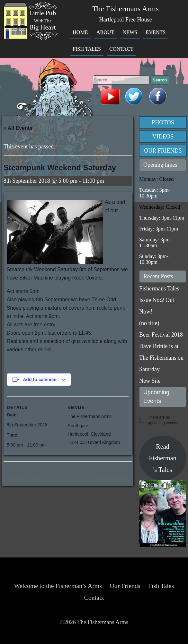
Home (80, 32)
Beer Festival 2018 (161, 335)
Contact (121, 49)
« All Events (18, 128)
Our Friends (163, 151)
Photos (163, 122)
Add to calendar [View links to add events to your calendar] (40, 380)
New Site (150, 381)
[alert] (163, 420)
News (130, 32)
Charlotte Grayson (112, 473)
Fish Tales (87, 49)
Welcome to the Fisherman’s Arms (58, 586)
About (105, 32)
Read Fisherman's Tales (163, 458)
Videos (163, 137)
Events (156, 32)
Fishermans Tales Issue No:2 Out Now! (159, 300)
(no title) (149, 323)
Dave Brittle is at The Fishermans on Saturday (161, 358)
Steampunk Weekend (26, 473)
